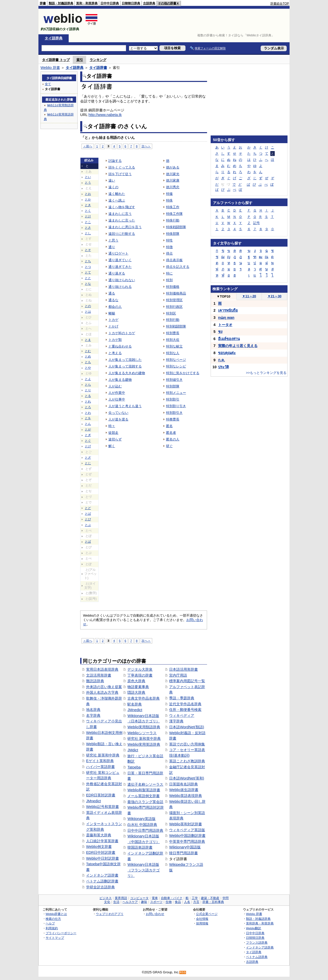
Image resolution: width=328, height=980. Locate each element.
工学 (195, 898)
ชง (220, 332)
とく (88, 211)
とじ (88, 463)
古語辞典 (149, 3)
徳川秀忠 (173, 187)
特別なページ (176, 360)
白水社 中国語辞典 (142, 825)
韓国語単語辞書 (140, 847)
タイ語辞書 (98, 68)
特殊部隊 (173, 234)
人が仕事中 (117, 399)
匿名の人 (173, 439)
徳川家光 (173, 174)
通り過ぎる (117, 273)
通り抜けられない (122, 280)
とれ (88, 402)
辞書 (43, 3)
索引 (80, 60)
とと (88, 278)
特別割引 (173, 399)
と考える (115, 353)
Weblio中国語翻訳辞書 (187, 836)
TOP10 (223, 296)
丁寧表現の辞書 (140, 675)
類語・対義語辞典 (61, 3)
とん (88, 424)
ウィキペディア (182, 715)
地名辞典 (93, 710)
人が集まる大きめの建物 (127, 373)
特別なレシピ (176, 366)
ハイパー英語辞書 (100, 767)
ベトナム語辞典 (257, 957)
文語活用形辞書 (99, 675)
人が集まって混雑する (125, 366)
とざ (88, 458)
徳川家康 (173, 180)
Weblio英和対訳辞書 (186, 824)
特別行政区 (174, 307)
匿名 (169, 426)
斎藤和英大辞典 (99, 835)
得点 (169, 253)
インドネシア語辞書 (102, 875)
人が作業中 (117, 393)
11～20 (249, 296)
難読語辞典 (95, 681)
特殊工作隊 (174, 214)
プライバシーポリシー (61, 933)
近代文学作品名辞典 (185, 704)
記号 (257, 223)
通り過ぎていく (120, 260)
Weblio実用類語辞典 (144, 727)
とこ (88, 222)
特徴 (169, 247)
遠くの (113, 187)
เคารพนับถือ (228, 310)
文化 (107, 902)
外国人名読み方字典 (102, 692)
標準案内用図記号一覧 (187, 681)
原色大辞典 (136, 681)
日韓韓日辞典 (131, 3)
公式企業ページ (207, 914)
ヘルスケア (130, 902)
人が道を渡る (118, 419)
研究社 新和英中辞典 (144, 739)
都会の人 (115, 307)
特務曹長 (173, 419)
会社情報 (202, 919)
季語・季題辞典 (182, 698)
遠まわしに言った (122, 220)
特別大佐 (173, 340)
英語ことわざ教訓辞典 (187, 761)
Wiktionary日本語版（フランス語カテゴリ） (143, 870)
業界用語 (121, 898)
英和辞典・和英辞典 (260, 923)
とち (88, 261)
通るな (113, 300)
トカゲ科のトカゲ (122, 333)
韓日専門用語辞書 (183, 853)
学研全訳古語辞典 (100, 887)
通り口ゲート (118, 253)
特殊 (169, 200)
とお (88, 194)
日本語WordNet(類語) (187, 727)
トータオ (225, 325)
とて (88, 272)
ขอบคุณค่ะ (227, 353)
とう (88, 183)
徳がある (173, 167)
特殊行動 (173, 220)
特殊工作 (173, 207)
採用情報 (202, 923)
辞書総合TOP (280, 4)
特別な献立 (174, 346)
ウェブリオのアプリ (110, 914)
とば (88, 514)
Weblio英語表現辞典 (186, 796)
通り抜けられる (120, 287)
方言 (196, 902)
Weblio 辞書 (50, 68)
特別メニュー (176, 393)
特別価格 (173, 287)
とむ (88, 351)
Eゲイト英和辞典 (100, 761)
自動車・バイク (172, 898)
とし (88, 233)
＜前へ (88, 146)
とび (88, 519)
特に (169, 273)
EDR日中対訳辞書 (101, 852)
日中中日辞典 (110, 3)
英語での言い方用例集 (187, 744)
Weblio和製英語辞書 (144, 790)
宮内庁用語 (178, 675)
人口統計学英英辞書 (102, 841)
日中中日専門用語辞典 (145, 830)
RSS (183, 972)
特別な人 (173, 353)
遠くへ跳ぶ (117, 200)
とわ (88, 413)
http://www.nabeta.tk (105, 115)
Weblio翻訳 (254, 928)
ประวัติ (223, 367)
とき (88, 205)
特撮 (169, 194)
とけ (88, 216)
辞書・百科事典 (213, 902)
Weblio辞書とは (56, 914)
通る (112, 293)
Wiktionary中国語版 (185, 847)
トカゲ (113, 320)
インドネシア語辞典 (260, 947)
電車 (155, 898)
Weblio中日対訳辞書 (102, 858)
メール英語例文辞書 (143, 796)
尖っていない (118, 413)
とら (88, 385)
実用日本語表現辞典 (102, 669)
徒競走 (113, 433)
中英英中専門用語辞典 (187, 841)
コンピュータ (139, 898)
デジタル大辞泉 (140, 669)
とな (88, 284)
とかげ (113, 326)
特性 (169, 240)
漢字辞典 (176, 721)
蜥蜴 (112, 313)
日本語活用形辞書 (183, 669)
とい (88, 177)
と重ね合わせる (120, 346)
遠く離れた (117, 194)
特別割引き (174, 413)
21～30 (275, 296)
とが (88, 429)
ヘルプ (50, 923)
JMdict (133, 750)
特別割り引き (176, 406)
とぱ (88, 542)
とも (88, 362)
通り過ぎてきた (120, 267)
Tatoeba (134, 767)
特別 (169, 280)
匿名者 (171, 433)
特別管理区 (174, 300)
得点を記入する (178, 267)
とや (88, 368)
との (88, 306)
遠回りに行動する (122, 234)
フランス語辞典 (257, 942)
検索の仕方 (53, 919)
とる (88, 396)
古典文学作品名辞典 (143, 698)
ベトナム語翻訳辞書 (102, 881)
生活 (116, 902)
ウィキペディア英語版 (187, 830)
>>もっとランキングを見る (266, 373)
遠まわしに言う (120, 214)
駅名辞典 (135, 704)
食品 (178, 902)
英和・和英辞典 (87, 3)
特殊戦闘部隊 (176, 227)
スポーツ (156, 902)
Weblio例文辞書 (99, 847)
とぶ (88, 525)
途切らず (115, 439)
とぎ (88, 435)
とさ (88, 228)
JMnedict (94, 801)
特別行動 (173, 320)
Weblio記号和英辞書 (102, 807)
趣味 (144, 902)
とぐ (88, 441)
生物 (169, 902)
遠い (112, 180)
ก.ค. (222, 360)
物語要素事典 (138, 687)
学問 (225, 898)
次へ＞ (146, 146)
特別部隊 (173, 386)
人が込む (115, 386)
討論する (115, 161)
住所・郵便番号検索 (185, 710)
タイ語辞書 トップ (56, 60)
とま (88, 340)
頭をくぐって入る (122, 167)
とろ (88, 407)
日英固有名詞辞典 (183, 784)
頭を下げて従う (120, 174)
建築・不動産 (210, 898)
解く (112, 446)
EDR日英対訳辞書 (101, 795)
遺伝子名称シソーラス (145, 784)
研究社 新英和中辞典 (103, 755)
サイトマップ (55, 938)
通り (112, 247)
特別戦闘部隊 (176, 326)
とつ (88, 267)
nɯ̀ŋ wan (226, 318)
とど (88, 508)
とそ (88, 250)
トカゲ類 (115, 340)
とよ (88, 379)
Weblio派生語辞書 (184, 790)
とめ (88, 356)
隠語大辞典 (136, 692)
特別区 (171, 313)
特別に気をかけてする (183, 373)
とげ (88, 446)
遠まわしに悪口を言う (125, 227)
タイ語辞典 (54, 38)
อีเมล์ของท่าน (229, 339)
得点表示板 (174, 260)
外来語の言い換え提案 (104, 687)
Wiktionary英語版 (141, 819)
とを (88, 418)
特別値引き (174, 380)
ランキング (98, 60)
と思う (113, 240)
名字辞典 (93, 715)
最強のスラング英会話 (145, 802)
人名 (187, 902)
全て (48, 84)
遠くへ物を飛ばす (122, 207)
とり (88, 390)
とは (88, 312)
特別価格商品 (176, 293)
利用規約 (52, 928)
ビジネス (106, 898)
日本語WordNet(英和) (187, 778)
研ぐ (169, 446)
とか (88, 199)
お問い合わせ (155, 914)
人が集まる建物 (120, 380)
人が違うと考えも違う (125, 406)
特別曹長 (173, 333)
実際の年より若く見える (238, 346)
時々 (112, 426)
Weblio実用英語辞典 (144, 744)
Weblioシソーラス (142, 733)
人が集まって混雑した (125, 360)
